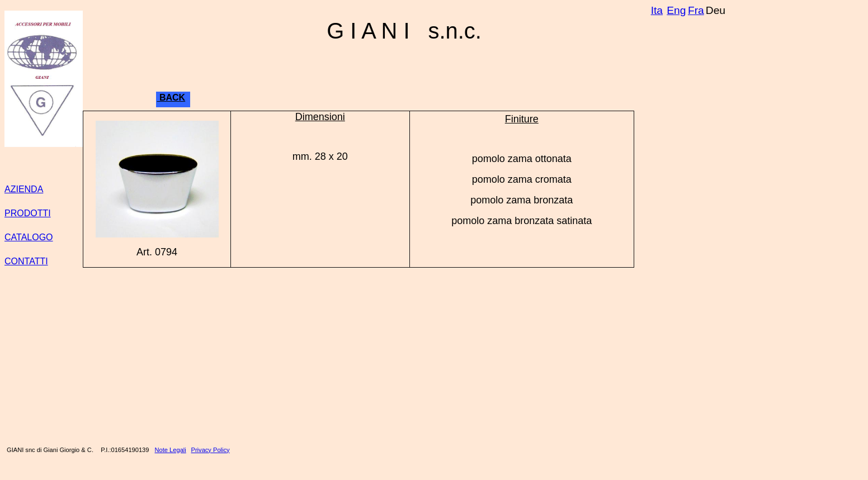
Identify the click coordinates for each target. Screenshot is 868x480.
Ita (657, 10)
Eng (676, 10)
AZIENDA (24, 189)
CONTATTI (26, 261)
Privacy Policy (211, 450)
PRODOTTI (28, 213)
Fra (696, 10)
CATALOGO (29, 237)
